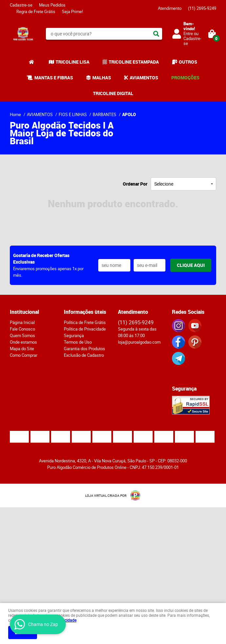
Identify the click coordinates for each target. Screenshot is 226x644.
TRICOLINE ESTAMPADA (134, 62)
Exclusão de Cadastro (84, 355)
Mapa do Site (22, 349)
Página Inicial (22, 322)
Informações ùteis (85, 312)
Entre (188, 33)
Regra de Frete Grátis (36, 11)
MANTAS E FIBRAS (54, 78)
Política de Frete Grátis (85, 322)
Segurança (74, 335)
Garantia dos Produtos (85, 349)
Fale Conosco (22, 329)
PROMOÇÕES (185, 78)
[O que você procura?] (156, 34)
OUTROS (188, 62)
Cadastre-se (21, 5)
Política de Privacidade (85, 329)
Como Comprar (24, 355)
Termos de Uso (78, 342)
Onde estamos (23, 342)
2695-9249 (202, 8)
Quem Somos (22, 335)
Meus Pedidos (52, 5)
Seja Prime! (72, 11)
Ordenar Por (135, 184)
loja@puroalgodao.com (139, 342)
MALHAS (102, 78)
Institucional (24, 312)
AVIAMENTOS (144, 78)
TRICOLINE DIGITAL (113, 93)
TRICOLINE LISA (73, 62)
